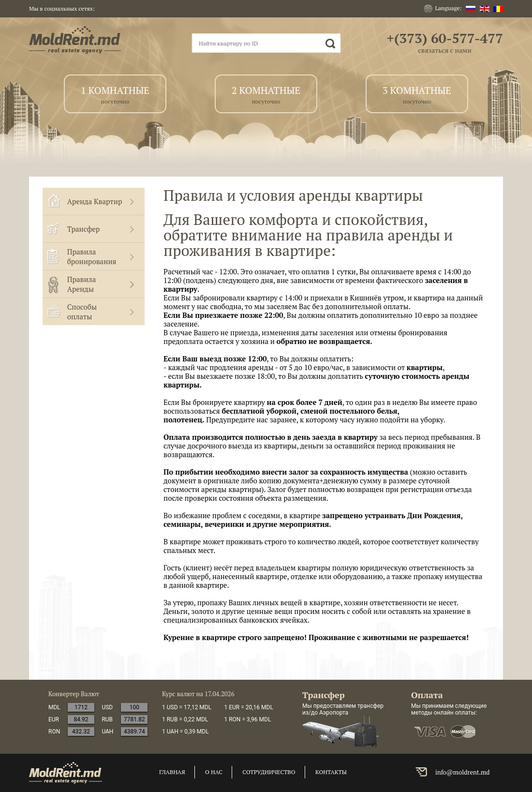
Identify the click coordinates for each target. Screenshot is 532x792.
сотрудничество (269, 772)
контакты (331, 772)
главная (172, 772)
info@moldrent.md (463, 772)
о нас (214, 772)
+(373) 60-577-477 (445, 38)
